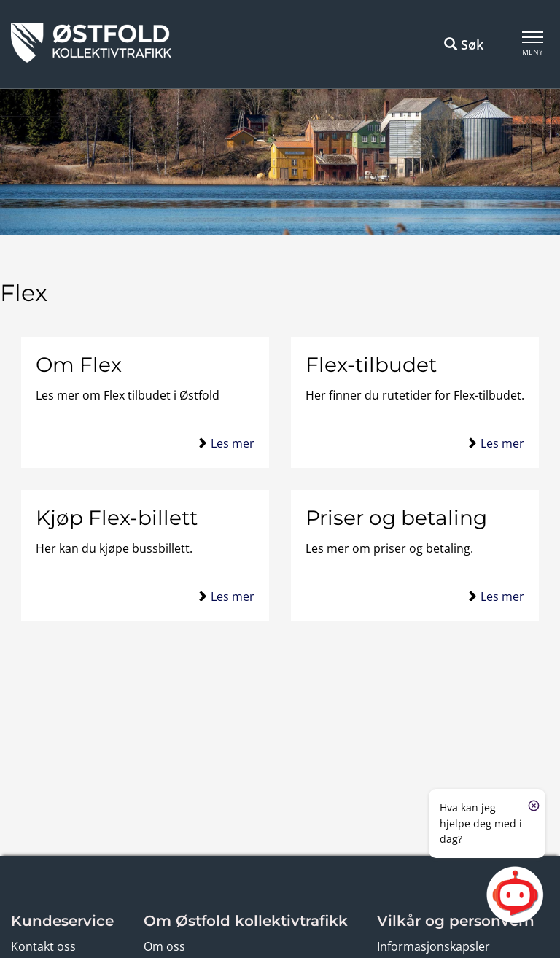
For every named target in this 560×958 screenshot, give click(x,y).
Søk (464, 44)
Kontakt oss (43, 946)
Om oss (164, 946)
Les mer (233, 443)
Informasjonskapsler (433, 946)
